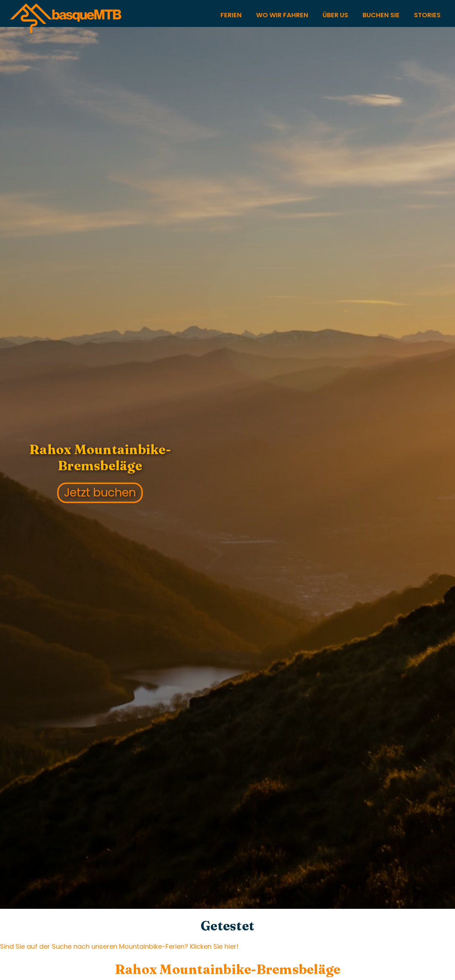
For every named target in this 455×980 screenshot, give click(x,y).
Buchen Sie (381, 15)
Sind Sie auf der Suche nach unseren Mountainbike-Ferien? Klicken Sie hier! (119, 946)
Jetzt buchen (100, 493)
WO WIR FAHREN (282, 15)
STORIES (427, 15)
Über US (335, 15)
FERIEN (231, 15)
